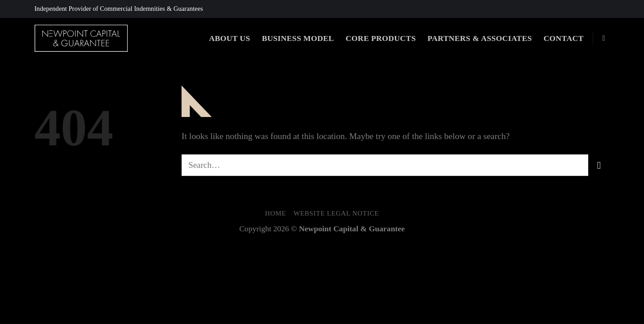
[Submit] (599, 165)
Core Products (381, 38)
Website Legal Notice (336, 213)
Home (276, 213)
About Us (230, 38)
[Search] (606, 38)
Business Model (298, 38)
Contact (564, 38)
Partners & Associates (480, 38)
